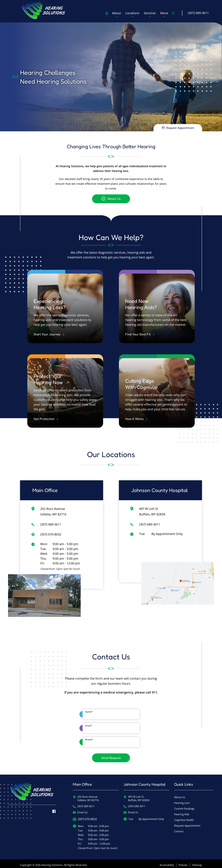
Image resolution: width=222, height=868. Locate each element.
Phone (89, 737)
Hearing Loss (182, 800)
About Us (180, 795)
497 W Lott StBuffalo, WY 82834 (136, 796)
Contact (179, 829)
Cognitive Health (184, 817)
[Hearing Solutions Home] (32, 791)
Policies (183, 862)
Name (89, 709)
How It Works (136, 427)
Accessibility (167, 862)
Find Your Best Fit (140, 343)
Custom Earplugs (184, 806)
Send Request (111, 755)
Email (89, 723)
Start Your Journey (49, 343)
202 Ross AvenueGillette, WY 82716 (86, 796)
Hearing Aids (182, 812)
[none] (117, 15)
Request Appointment (187, 823)
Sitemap (197, 862)
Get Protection (46, 427)
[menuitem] (44, 10)
